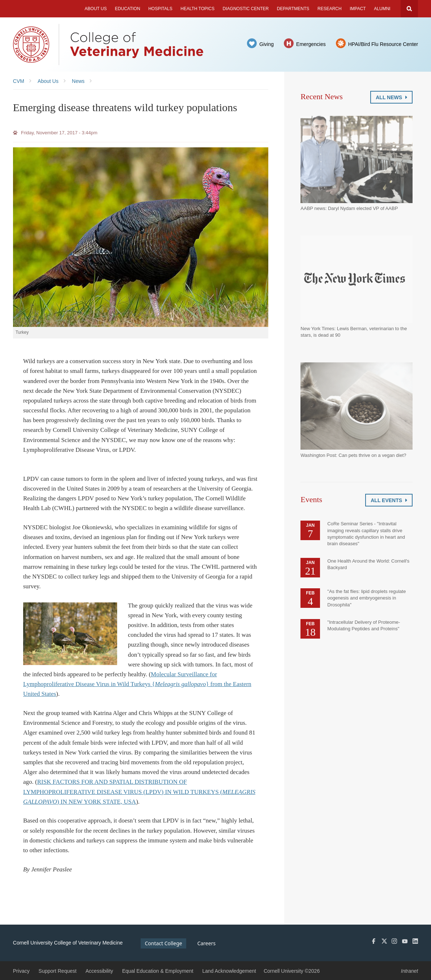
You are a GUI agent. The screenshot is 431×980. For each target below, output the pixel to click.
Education (128, 9)
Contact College (163, 943)
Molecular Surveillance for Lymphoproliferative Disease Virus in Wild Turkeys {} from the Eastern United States (137, 684)
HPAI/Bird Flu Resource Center (383, 44)
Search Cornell (409, 9)
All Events (389, 500)
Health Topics (197, 9)
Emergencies (311, 44)
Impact (358, 9)
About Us (96, 9)
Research (330, 9)
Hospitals (160, 9)
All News (391, 97)
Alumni (382, 9)
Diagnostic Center (246, 9)
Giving (266, 44)
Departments (293, 9)
